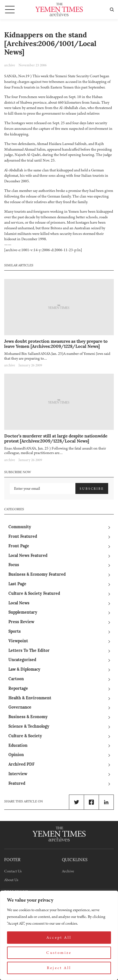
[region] (59, 935)
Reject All (59, 968)
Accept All (59, 937)
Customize (59, 953)
